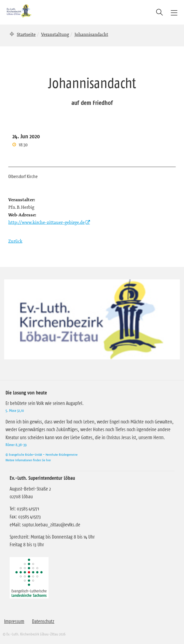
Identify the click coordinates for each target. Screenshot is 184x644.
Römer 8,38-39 (16, 445)
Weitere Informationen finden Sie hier (28, 460)
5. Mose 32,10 (15, 410)
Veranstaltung (55, 34)
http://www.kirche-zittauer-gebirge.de (46, 222)
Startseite (26, 34)
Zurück (15, 241)
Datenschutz (43, 621)
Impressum (14, 621)
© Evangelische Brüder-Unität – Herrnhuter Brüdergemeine (42, 454)
